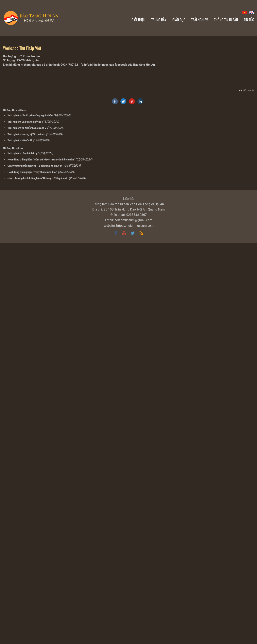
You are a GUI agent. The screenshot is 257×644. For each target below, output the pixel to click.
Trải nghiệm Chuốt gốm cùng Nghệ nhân (30, 516)
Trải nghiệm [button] (200, 20)
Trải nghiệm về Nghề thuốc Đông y (27, 529)
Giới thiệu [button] (138, 20)
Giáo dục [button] (179, 20)
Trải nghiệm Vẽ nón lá (20, 541)
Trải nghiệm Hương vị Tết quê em (26, 535)
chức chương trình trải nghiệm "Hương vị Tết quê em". (38, 579)
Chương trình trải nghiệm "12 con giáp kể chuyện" (35, 567)
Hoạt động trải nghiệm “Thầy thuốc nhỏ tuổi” (32, 573)
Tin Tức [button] (249, 20)
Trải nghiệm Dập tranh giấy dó (24, 523)
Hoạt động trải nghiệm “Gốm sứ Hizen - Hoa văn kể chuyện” (41, 560)
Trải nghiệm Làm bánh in (21, 554)
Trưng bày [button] (159, 20)
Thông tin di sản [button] (226, 20)
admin (251, 491)
